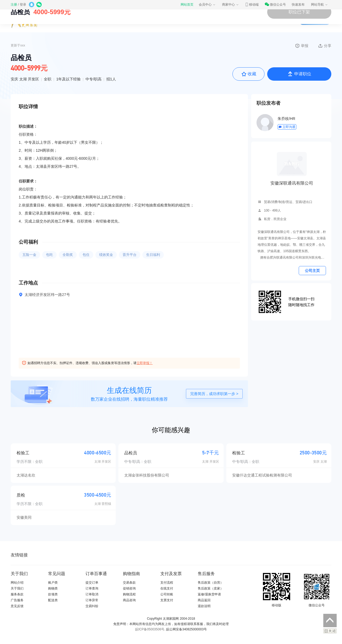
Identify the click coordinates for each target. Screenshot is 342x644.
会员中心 (207, 5)
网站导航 (320, 5)
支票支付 (167, 600)
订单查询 (92, 588)
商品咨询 (129, 600)
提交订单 (92, 583)
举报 (302, 46)
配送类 (53, 600)
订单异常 (92, 600)
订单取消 (92, 594)
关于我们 (17, 588)
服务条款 (17, 594)
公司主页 (312, 271)
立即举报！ (145, 363)
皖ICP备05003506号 (150, 629)
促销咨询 (129, 588)
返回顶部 (330, 620)
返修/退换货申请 (209, 594)
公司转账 (167, 594)
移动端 (252, 5)
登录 (23, 5)
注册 (14, 5)
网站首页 (187, 5)
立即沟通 (287, 127)
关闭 (330, 631)
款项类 (53, 594)
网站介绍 (17, 583)
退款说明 (204, 606)
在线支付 (167, 588)
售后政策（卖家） (211, 588)
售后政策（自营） (211, 583)
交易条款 (129, 583)
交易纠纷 (92, 606)
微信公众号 (275, 5)
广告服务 (17, 600)
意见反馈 (17, 606)
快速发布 (298, 5)
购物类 (53, 588)
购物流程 (129, 594)
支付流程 (167, 583)
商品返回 (204, 600)
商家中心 (231, 5)
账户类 (53, 583)
